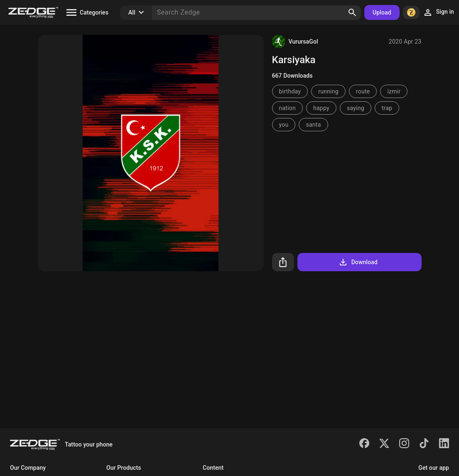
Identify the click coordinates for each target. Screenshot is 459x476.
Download (358, 262)
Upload (382, 12)
